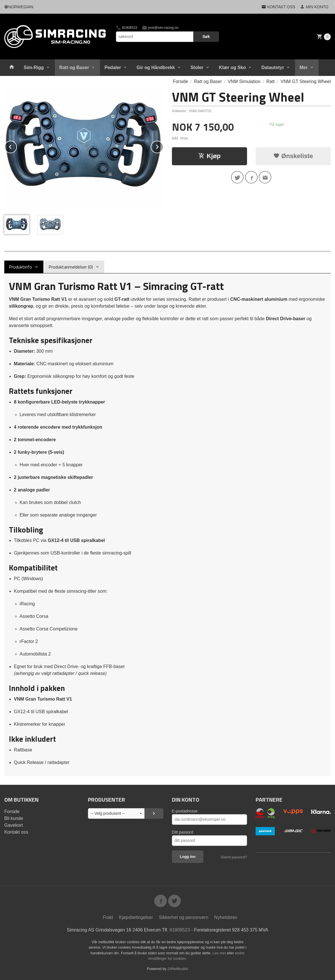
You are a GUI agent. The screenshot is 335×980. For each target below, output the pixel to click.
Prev (17, 146)
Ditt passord (183, 832)
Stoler (197, 67)
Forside (180, 81)
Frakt (108, 917)
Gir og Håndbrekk (156, 67)
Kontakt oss (16, 832)
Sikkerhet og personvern (183, 917)
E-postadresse (185, 811)
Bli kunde (14, 818)
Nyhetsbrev (226, 917)
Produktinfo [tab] (20, 267)
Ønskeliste (293, 156)
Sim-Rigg (34, 67)
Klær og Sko (232, 67)
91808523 (127, 28)
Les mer (220, 953)
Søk (206, 37)
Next (163, 146)
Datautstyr (273, 67)
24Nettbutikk (178, 969)
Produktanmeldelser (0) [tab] (71, 267)
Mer (304, 67)
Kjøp (209, 156)
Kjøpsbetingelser (136, 917)
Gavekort (14, 825)
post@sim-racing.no (160, 28)
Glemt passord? (234, 857)
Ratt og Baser (74, 67)
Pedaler (113, 67)
